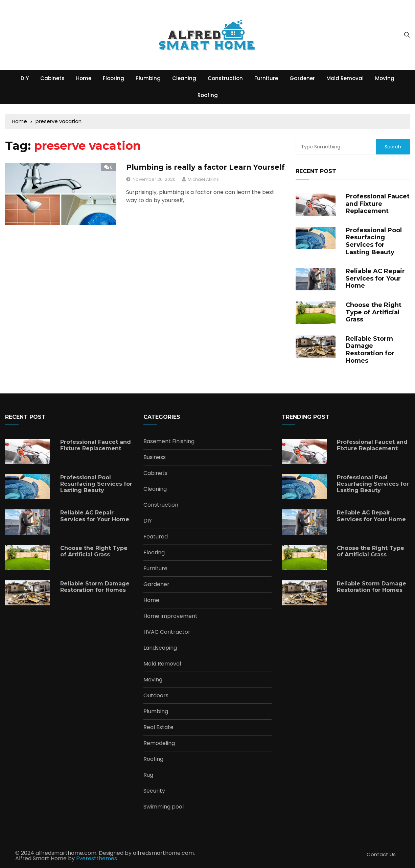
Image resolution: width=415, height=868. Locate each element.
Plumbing (148, 78)
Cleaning (184, 78)
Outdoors (156, 696)
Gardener (302, 78)
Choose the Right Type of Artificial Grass (374, 312)
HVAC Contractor (167, 632)
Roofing (208, 95)
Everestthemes (97, 858)
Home (84, 78)
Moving (385, 78)
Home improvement (170, 616)
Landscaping (160, 648)
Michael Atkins (203, 179)
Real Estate (158, 727)
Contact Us (381, 854)
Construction (225, 78)
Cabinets (52, 78)
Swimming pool (164, 807)
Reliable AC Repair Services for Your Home (375, 278)
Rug (148, 775)
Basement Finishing (169, 441)
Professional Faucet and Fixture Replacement (378, 204)
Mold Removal (345, 78)
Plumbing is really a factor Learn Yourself (205, 167)
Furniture (266, 78)
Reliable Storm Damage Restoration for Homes (370, 350)
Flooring (113, 78)
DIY (25, 78)
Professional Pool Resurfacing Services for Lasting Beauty (374, 241)
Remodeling (159, 743)
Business (155, 457)
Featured (156, 537)
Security (154, 791)
